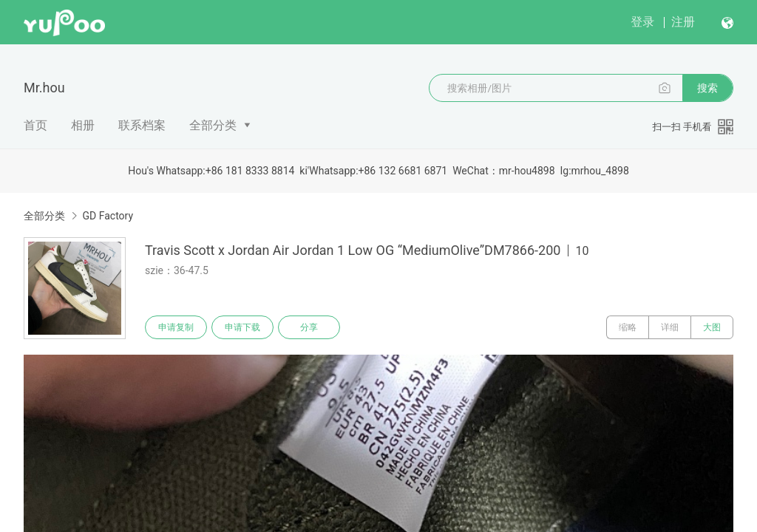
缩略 (628, 327)
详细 (670, 327)
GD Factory (108, 216)
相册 (83, 125)
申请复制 (176, 327)
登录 (642, 22)
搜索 (707, 88)
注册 (683, 22)
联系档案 (142, 125)
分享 (309, 327)
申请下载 (242, 327)
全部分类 (213, 125)
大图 (712, 327)
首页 (35, 125)
